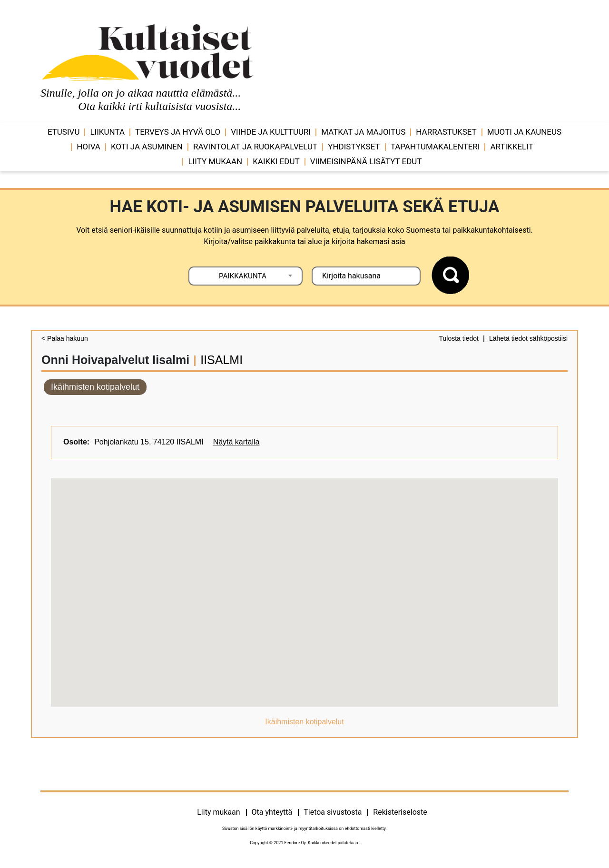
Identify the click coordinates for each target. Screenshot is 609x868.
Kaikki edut (276, 161)
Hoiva (88, 147)
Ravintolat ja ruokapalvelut (255, 147)
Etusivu (64, 132)
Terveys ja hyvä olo (178, 132)
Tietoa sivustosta (333, 812)
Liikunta (107, 132)
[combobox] (246, 276)
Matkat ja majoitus (363, 132)
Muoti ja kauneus (524, 132)
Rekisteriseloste (400, 812)
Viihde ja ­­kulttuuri (271, 132)
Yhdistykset (354, 147)
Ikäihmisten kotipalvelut (95, 387)
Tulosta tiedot (459, 338)
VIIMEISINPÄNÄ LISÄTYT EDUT (366, 161)
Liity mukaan (215, 161)
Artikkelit (511, 147)
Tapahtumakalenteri (435, 147)
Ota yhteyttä (272, 812)
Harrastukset (446, 132)
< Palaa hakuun (65, 338)
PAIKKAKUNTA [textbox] (243, 276)
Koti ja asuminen (147, 147)
